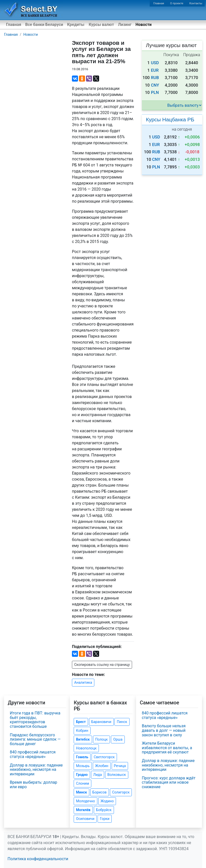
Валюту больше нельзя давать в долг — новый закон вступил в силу (164, 730)
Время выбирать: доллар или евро (33, 785)
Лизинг (125, 25)
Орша (118, 739)
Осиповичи (85, 819)
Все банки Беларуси (44, 25)
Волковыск (117, 775)
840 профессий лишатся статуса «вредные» (33, 754)
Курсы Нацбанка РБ (170, 119)
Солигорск (121, 792)
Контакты (196, 3)
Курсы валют (101, 25)
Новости (144, 25)
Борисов (100, 792)
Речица (120, 766)
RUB (155, 78)
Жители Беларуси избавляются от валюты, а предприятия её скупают (167, 748)
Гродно (82, 775)
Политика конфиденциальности (38, 859)
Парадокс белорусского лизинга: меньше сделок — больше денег (35, 739)
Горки (105, 819)
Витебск (83, 739)
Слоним (83, 783)
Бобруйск (104, 810)
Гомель (82, 757)
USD (155, 63)
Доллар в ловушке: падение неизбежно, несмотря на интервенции (36, 770)
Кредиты (76, 25)
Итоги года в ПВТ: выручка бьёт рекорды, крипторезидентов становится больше (35, 720)
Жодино (107, 801)
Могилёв (83, 810)
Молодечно (85, 801)
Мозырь (83, 766)
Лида (98, 775)
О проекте (177, 3)
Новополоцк (86, 748)
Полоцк (102, 739)
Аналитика (83, 682)
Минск (81, 792)
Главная (159, 3)
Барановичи (101, 722)
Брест (81, 722)
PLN (155, 93)
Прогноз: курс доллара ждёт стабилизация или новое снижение (169, 782)
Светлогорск (104, 757)
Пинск (122, 722)
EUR (155, 70)
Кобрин (82, 731)
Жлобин (102, 766)
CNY (155, 85)
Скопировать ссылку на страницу (102, 665)
